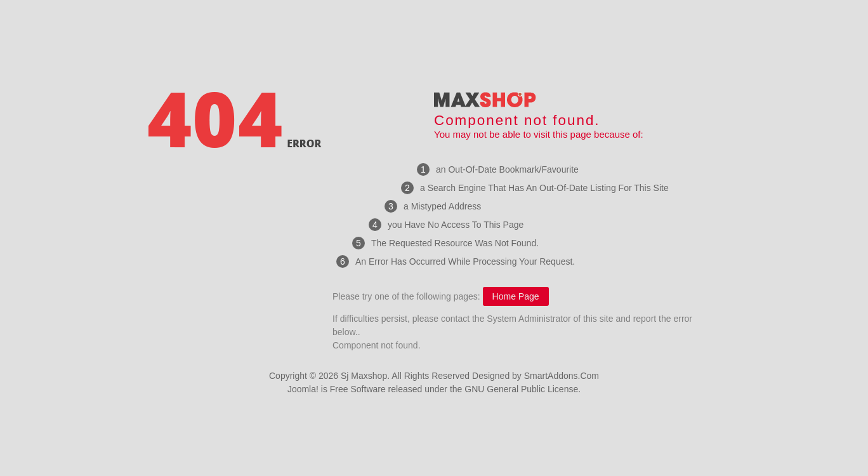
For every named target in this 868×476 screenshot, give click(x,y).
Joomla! (303, 389)
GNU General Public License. (523, 389)
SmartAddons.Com (562, 376)
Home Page (516, 296)
